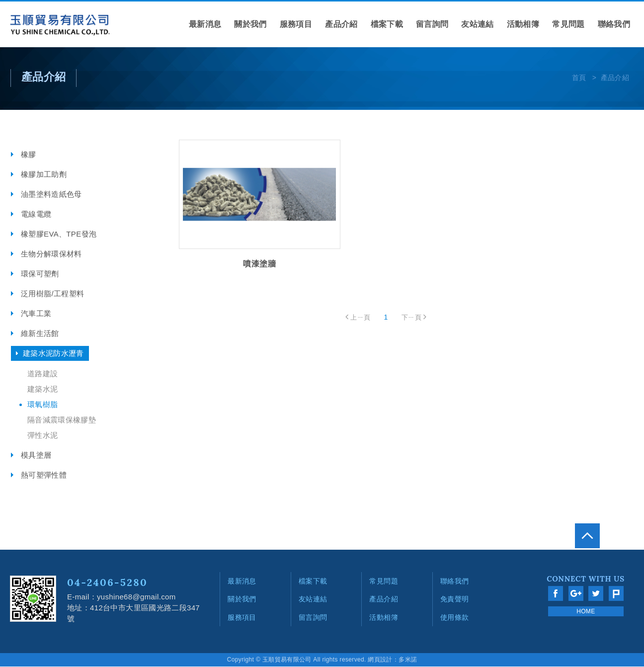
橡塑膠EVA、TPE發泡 (59, 234)
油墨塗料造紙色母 (51, 195)
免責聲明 (454, 599)
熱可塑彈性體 (44, 475)
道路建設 (42, 374)
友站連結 (477, 24)
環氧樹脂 (42, 405)
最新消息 (205, 24)
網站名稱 (60, 26)
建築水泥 (42, 389)
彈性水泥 (42, 436)
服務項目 (296, 24)
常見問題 (568, 24)
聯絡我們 (614, 24)
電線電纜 (36, 214)
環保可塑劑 (40, 274)
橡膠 (29, 155)
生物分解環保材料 (51, 254)
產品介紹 (341, 24)
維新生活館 (40, 334)
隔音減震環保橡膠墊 (62, 420)
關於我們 (250, 24)
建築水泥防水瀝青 (53, 354)
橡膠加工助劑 (44, 175)
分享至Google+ (576, 594)
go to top (622, 521)
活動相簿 (523, 24)
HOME (586, 612)
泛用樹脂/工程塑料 (52, 294)
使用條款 (454, 617)
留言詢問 (432, 24)
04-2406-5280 (107, 583)
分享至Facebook (556, 594)
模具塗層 (36, 456)
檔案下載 (387, 24)
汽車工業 (36, 314)
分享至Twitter (596, 594)
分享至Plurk (616, 594)
